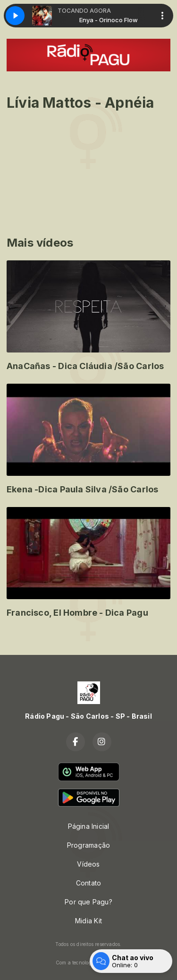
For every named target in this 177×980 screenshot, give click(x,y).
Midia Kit (88, 921)
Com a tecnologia (88, 963)
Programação (88, 845)
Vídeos (88, 864)
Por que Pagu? (88, 902)
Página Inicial (89, 826)
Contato (88, 883)
